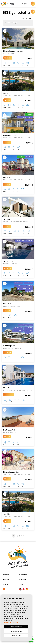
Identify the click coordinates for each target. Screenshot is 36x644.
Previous (4, 38)
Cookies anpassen (16, 631)
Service (5, 584)
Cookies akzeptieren (16, 627)
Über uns (6, 580)
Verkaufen (22, 580)
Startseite (6, 575)
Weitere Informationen (12, 623)
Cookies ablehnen (16, 636)
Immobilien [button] (23, 575)
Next (32, 38)
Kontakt (22, 584)
